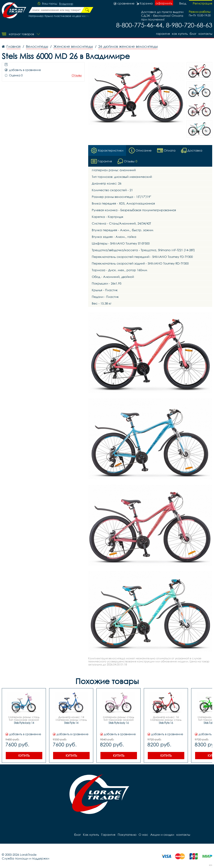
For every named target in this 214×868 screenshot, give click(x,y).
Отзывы (77, 75)
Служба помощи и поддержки (25, 859)
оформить (164, 3)
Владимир (66, 4)
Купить (24, 756)
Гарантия (163, 34)
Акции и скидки (162, 835)
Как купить (180, 34)
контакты (205, 34)
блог (193, 34)
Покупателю (127, 835)
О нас (143, 835)
